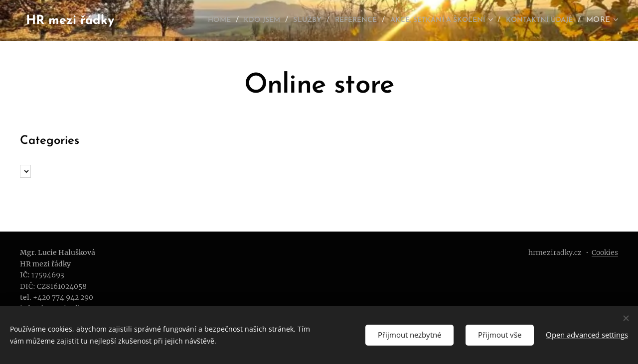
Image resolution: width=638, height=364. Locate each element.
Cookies (605, 252)
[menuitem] (178, 20)
